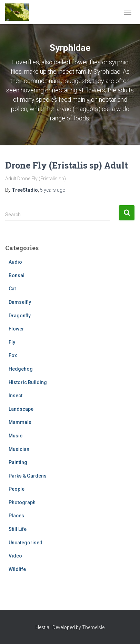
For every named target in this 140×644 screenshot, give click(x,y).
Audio (15, 262)
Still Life (18, 529)
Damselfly (20, 302)
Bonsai (17, 275)
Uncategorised (26, 543)
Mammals (20, 422)
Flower (16, 329)
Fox (13, 355)
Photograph (22, 502)
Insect (16, 396)
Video (15, 556)
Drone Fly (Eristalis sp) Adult (67, 165)
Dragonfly (20, 316)
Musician (19, 449)
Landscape (21, 409)
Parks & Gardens (28, 476)
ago (53, 190)
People (17, 489)
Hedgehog (21, 369)
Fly (12, 342)
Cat (12, 289)
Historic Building (28, 382)
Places (16, 516)
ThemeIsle (93, 627)
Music (16, 436)
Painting (18, 462)
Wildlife (17, 569)
